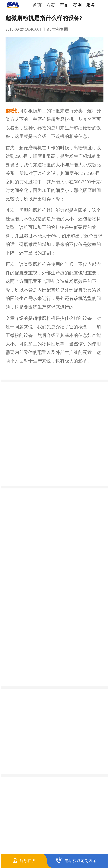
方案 (51, 5)
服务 (91, 5)
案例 (77, 5)
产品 (64, 5)
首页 (37, 5)
